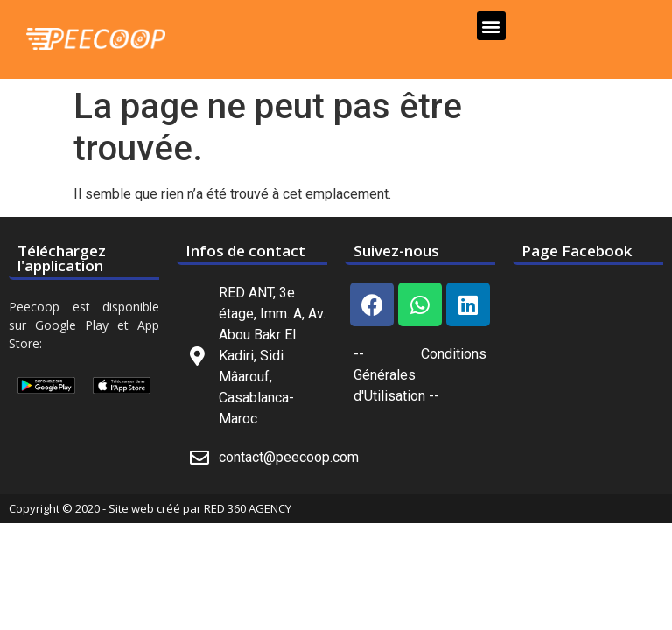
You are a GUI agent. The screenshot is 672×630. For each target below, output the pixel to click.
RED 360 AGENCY (248, 508)
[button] (491, 26)
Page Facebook (577, 251)
